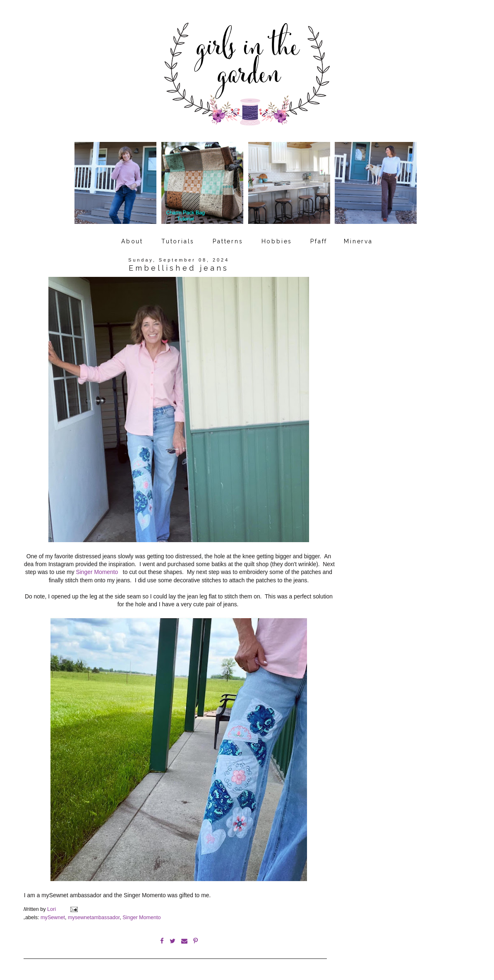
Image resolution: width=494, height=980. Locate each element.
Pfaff (319, 241)
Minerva (358, 241)
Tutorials (178, 241)
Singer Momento (98, 572)
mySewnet (53, 918)
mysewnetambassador (94, 918)
